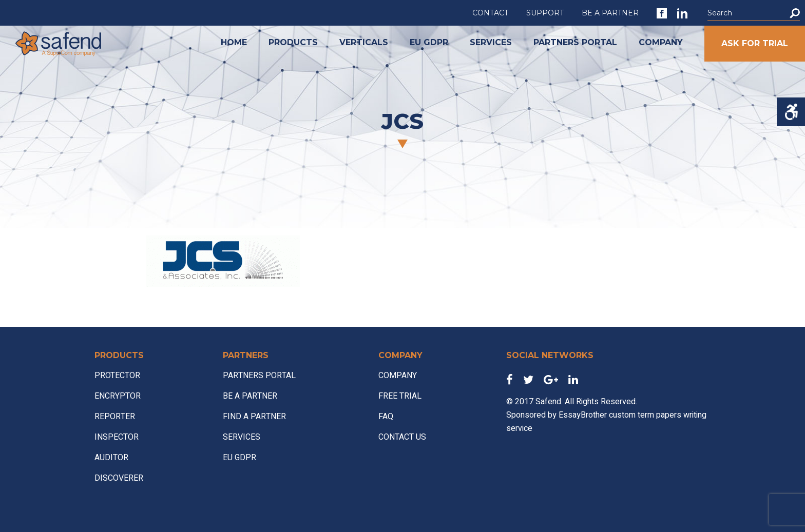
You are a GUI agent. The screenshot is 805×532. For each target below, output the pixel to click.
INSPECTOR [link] (117, 437)
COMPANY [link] (661, 42)
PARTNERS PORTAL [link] (575, 42)
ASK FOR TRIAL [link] (755, 43)
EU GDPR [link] (429, 42)
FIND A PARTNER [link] (254, 417)
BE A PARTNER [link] (610, 13)
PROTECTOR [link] (117, 376)
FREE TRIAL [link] (400, 396)
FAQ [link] (386, 417)
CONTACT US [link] (402, 437)
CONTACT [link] (490, 13)
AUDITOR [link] (111, 458)
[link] (662, 13)
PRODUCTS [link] (293, 42)
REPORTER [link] (115, 417)
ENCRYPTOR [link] (118, 396)
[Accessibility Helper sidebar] (791, 112)
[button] (795, 13)
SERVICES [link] (491, 42)
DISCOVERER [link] (119, 478)
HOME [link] (234, 42)
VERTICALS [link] (364, 42)
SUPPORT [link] (545, 13)
